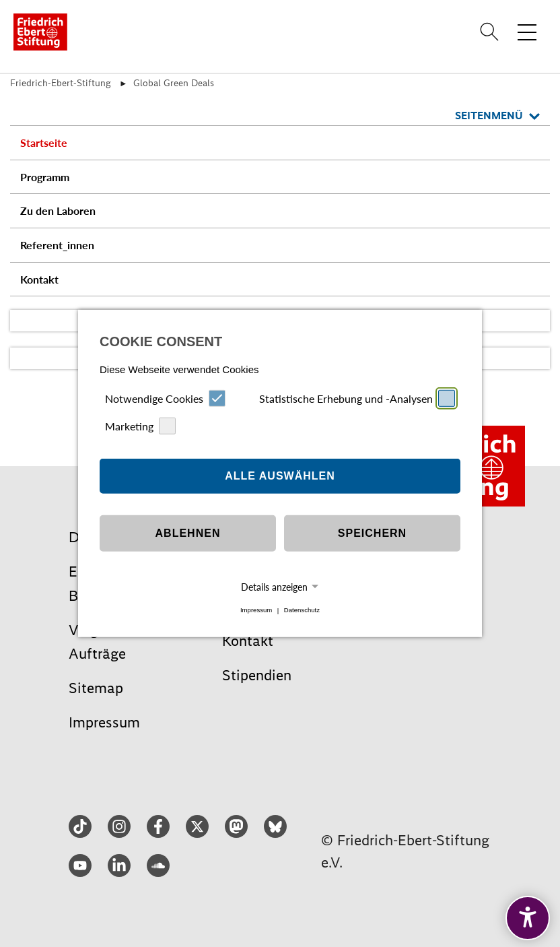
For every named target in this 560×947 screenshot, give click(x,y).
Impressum (256, 611)
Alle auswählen (280, 476)
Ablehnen (188, 533)
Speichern (372, 533)
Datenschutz (302, 611)
